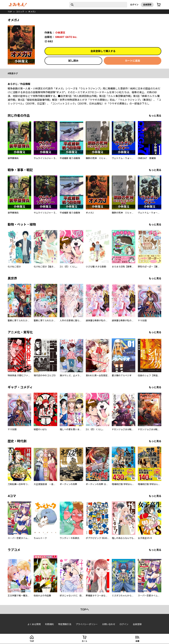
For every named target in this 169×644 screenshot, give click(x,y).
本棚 (137, 641)
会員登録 (147, 5)
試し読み (73, 61)
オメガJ (32, 12)
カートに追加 (132, 61)
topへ (85, 609)
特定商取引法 (65, 624)
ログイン (134, 5)
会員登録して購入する (103, 51)
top (10, 12)
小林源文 (60, 33)
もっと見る (155, 116)
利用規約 (49, 624)
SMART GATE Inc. (66, 37)
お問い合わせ (109, 624)
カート (84, 641)
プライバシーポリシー (87, 624)
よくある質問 (34, 624)
